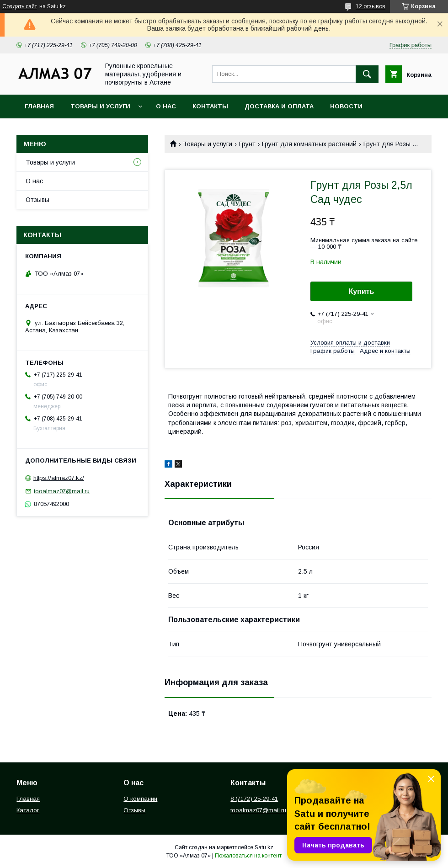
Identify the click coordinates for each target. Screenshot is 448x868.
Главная (39, 106)
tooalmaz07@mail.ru (62, 491)
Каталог (28, 810)
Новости (346, 106)
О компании (140, 799)
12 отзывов (371, 6)
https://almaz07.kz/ (59, 478)
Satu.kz (264, 847)
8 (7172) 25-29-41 (254, 799)
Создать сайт (20, 6)
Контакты (210, 106)
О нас (166, 106)
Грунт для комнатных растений (309, 144)
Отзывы (37, 200)
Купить (362, 291)
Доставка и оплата (279, 106)
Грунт (247, 144)
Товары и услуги (100, 106)
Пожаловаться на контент (248, 856)
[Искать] (367, 74)
